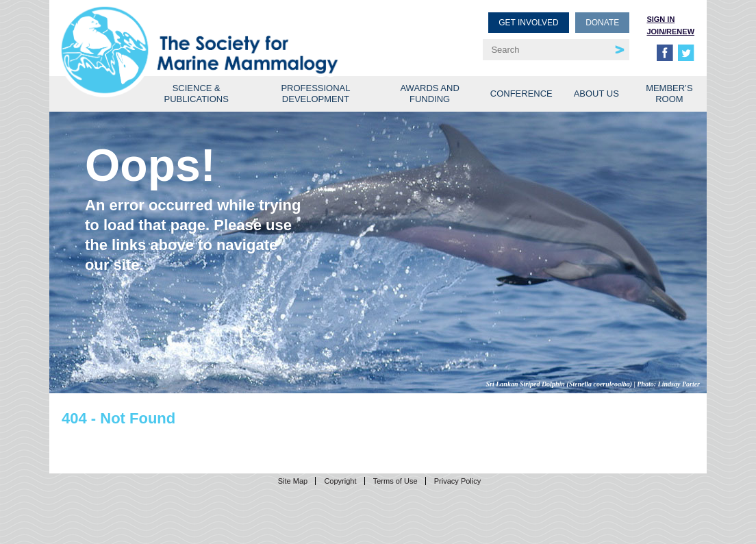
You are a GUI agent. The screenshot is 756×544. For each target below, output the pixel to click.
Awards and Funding (429, 94)
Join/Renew (670, 32)
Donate (602, 23)
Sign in (660, 19)
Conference (521, 94)
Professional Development (315, 94)
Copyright (340, 481)
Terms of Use (395, 481)
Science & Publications (197, 94)
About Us (596, 94)
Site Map (293, 481)
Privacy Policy (457, 481)
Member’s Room (669, 94)
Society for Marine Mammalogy (222, 33)
